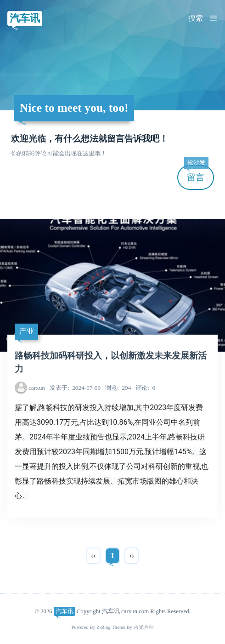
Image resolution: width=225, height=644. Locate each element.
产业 (27, 331)
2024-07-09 (75, 388)
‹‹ (93, 556)
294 (118, 388)
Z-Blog (104, 627)
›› (132, 556)
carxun (37, 388)
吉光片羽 (144, 627)
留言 (196, 174)
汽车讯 (25, 18)
